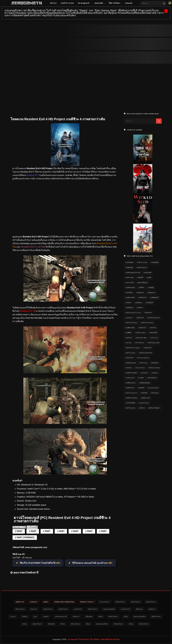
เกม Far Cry (154, 338)
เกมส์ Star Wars (140, 333)
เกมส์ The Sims (130, 353)
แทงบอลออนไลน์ (61, 617)
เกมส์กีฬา (141, 288)
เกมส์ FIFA (153, 328)
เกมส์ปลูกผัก (149, 303)
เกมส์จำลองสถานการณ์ (133, 273)
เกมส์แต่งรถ (154, 363)
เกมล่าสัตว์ (144, 393)
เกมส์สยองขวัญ (130, 288)
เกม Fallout (144, 373)
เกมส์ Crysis (143, 363)
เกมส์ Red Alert (130, 408)
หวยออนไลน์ (125, 609)
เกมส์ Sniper (155, 393)
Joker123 (78, 609)
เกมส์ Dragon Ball (153, 343)
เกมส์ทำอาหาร (130, 388)
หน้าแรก (53, 3)
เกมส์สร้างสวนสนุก (131, 398)
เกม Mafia (129, 368)
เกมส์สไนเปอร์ (145, 398)
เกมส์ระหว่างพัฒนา (154, 408)
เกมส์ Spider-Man (141, 338)
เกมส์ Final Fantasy (147, 323)
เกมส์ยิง (149, 278)
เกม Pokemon (139, 343)
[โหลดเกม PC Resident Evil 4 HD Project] (65, 373)
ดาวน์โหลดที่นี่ (32, 527)
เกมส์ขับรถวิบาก (130, 383)
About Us (20, 602)
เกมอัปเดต (141, 388)
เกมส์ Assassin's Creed (133, 313)
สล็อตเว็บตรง (120, 602)
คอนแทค (129, 3)
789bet (25, 617)
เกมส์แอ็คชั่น (155, 262)
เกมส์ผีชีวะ (129, 333)
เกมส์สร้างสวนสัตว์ (131, 373)
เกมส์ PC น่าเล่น (67, 3)
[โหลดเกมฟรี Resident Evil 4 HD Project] (65, 301)
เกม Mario (155, 373)
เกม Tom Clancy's (131, 393)
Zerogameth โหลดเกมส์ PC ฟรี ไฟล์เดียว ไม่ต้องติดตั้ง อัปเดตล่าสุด (94, 639)
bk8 (35, 617)
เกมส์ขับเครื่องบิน (144, 383)
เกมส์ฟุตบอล (129, 308)
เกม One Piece (140, 368)
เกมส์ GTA (129, 338)
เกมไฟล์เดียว (129, 262)
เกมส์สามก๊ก (140, 318)
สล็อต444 (139, 609)
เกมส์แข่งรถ (148, 313)
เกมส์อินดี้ (140, 278)
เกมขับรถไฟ (142, 328)
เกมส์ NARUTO (152, 378)
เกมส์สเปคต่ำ (148, 273)
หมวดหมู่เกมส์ (84, 3)
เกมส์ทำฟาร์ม (142, 298)
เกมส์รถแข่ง (140, 293)
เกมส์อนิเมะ (138, 303)
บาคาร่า (13, 617)
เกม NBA (141, 378)
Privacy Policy (87, 602)
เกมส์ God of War (154, 368)
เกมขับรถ (128, 303)
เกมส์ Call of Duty (131, 323)
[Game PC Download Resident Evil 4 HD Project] (65, 474)
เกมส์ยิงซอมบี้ (154, 298)
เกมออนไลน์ (129, 358)
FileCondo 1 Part (19, 527)
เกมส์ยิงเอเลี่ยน (130, 328)
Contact (34, 602)
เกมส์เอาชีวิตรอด (142, 283)
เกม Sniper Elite (153, 388)
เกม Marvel (129, 318)
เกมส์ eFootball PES (145, 353)
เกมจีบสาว (140, 308)
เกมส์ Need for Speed (133, 348)
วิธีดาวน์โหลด (115, 3)
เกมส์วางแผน (129, 278)
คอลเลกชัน (100, 3)
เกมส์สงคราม (151, 293)
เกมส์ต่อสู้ (151, 288)
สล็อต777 (152, 609)
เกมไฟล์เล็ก (129, 293)
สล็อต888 (89, 617)
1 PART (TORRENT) (25, 537)
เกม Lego (128, 343)
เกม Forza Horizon (143, 358)
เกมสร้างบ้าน (147, 348)
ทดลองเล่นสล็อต (109, 609)
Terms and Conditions (64, 602)
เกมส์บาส (142, 408)
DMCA (46, 602)
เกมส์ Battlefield (131, 363)
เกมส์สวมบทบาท (142, 268)
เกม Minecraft (130, 378)
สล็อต (100, 617)
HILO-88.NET (105, 602)
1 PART (19, 531)
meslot (34, 609)
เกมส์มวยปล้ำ (153, 333)
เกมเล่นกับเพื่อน (130, 403)
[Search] (164, 3)
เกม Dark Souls (144, 403)
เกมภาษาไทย (129, 283)
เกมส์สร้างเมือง (130, 298)
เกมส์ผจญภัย (129, 268)
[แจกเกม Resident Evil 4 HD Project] (65, 423)
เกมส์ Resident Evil (153, 318)
